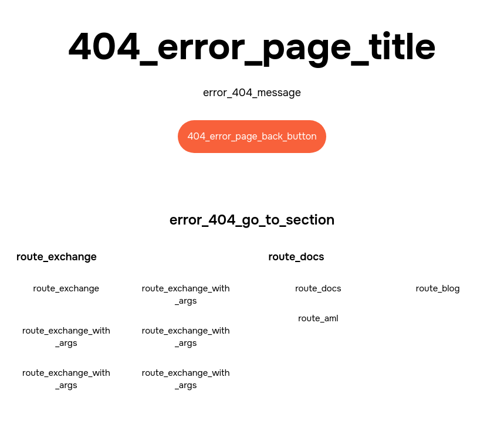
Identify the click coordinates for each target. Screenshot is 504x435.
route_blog (438, 288)
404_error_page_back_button (252, 136)
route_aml (318, 318)
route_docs (318, 288)
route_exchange (67, 288)
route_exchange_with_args (186, 295)
